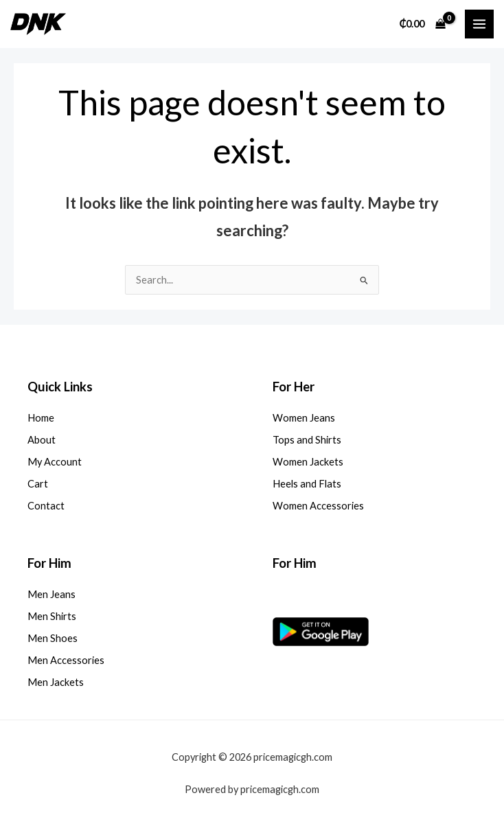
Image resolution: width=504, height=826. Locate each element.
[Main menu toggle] (479, 24)
